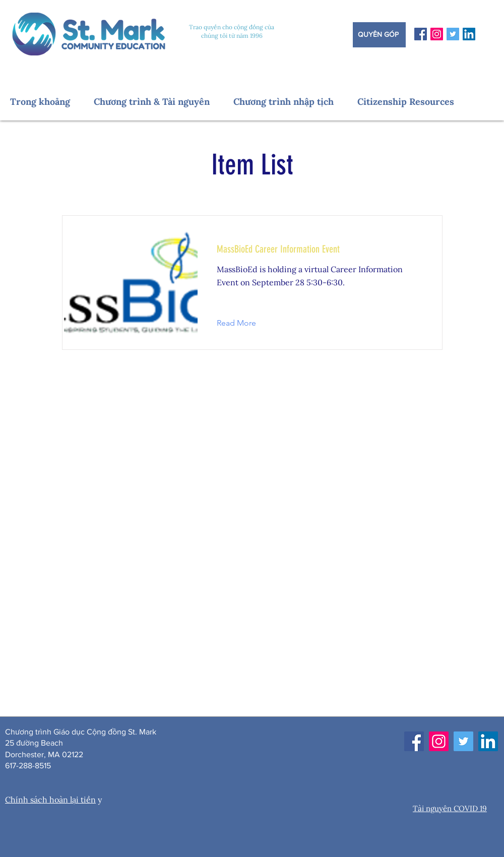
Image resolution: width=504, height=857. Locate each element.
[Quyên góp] (379, 35)
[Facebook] (421, 34)
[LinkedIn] (469, 34)
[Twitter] (453, 34)
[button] (47, 102)
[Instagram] (437, 34)
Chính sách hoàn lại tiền (50, 800)
